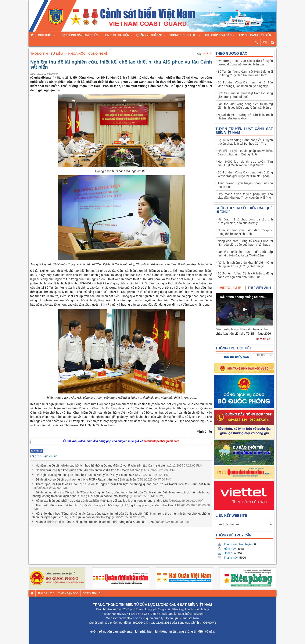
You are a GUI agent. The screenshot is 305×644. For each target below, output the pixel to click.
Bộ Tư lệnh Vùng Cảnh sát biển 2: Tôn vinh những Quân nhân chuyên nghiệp (245, 84)
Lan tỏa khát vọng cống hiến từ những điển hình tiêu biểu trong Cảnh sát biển (245, 106)
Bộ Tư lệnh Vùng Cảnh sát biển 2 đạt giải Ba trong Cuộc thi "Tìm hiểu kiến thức (245, 73)
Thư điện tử (46, 593)
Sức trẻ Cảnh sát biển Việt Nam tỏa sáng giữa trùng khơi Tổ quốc (245, 95)
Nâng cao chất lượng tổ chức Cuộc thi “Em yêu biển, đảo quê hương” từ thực (245, 243)
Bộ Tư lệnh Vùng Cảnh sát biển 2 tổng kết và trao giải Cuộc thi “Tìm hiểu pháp (245, 174)
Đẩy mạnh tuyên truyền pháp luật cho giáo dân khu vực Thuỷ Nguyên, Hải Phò (245, 196)
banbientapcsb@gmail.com (161, 441)
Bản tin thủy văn (236, 357)
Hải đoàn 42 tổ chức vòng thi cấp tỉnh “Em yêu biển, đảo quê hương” (245, 221)
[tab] (231, 288)
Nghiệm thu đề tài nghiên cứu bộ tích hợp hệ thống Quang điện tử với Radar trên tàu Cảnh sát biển (119, 465)
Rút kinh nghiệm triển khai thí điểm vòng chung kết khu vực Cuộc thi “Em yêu (245, 264)
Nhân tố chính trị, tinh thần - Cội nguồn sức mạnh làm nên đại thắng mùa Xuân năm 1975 (112, 522)
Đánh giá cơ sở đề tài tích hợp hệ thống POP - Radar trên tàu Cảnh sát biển (103, 479)
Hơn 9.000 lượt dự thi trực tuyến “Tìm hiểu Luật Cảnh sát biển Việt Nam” (245, 163)
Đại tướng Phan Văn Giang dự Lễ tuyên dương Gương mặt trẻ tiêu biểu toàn (245, 63)
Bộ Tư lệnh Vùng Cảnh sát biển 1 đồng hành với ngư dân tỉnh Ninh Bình (245, 275)
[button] (244, 309)
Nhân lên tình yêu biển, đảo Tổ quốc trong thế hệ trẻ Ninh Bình (245, 232)
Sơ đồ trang (92, 593)
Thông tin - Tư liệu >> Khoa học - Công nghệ (69, 53)
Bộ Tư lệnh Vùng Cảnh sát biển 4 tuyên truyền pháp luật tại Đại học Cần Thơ (245, 142)
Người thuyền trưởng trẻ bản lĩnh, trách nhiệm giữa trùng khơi (245, 117)
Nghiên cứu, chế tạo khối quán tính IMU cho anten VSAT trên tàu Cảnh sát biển (106, 470)
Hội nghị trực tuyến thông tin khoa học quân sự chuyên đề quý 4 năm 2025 (103, 475)
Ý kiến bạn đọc (68, 593)
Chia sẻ (37, 451)
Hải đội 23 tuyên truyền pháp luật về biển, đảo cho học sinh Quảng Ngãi (245, 153)
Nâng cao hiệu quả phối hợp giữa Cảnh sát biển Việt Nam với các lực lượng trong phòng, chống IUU (119, 501)
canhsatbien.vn (129, 618)
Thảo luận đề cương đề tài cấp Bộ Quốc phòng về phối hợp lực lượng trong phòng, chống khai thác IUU (121, 507)
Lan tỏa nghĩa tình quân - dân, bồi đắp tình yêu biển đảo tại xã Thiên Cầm (245, 254)
